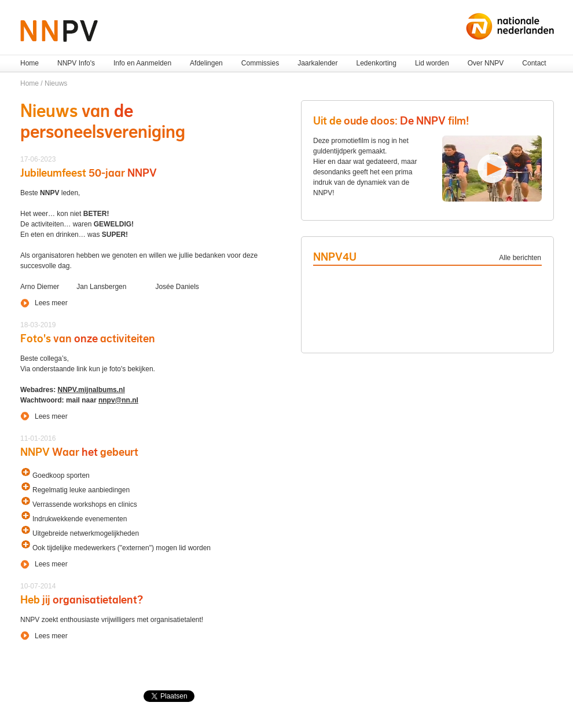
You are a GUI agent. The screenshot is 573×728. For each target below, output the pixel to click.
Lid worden (432, 63)
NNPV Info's (76, 63)
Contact (534, 63)
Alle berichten (520, 258)
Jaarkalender (317, 63)
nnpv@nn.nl (118, 400)
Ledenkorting (377, 63)
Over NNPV (486, 63)
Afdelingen (206, 63)
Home (30, 63)
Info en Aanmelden (142, 63)
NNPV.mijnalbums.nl (91, 390)
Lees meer (51, 303)
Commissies (260, 63)
